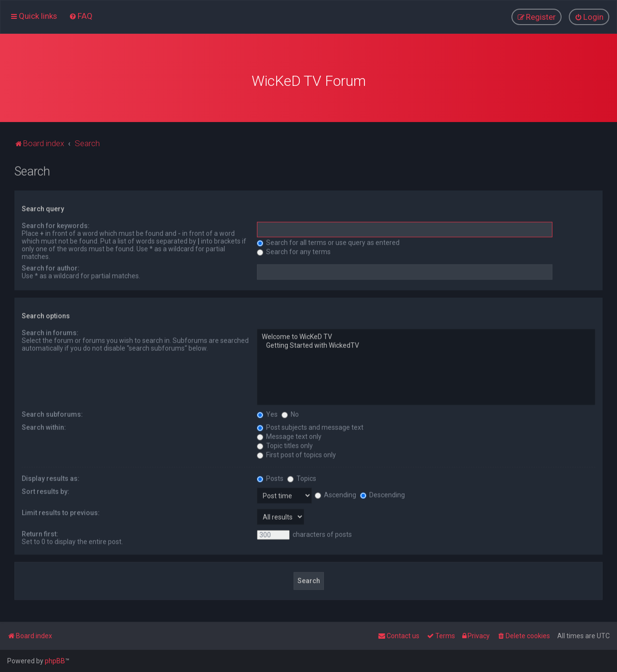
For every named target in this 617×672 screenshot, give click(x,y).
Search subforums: (52, 413)
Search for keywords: (56, 225)
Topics (302, 477)
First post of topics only (296, 453)
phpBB (55, 661)
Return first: (40, 533)
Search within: (44, 426)
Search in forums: (50, 332)
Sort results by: (46, 490)
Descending (382, 494)
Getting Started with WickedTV (426, 345)
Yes (267, 413)
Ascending (335, 494)
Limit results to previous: (61, 511)
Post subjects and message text (310, 426)
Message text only (289, 435)
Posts (270, 477)
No (290, 413)
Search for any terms (294, 251)
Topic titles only (285, 444)
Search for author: (51, 267)
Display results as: (51, 477)
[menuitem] (81, 16)
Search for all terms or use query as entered (328, 242)
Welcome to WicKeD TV (426, 336)
